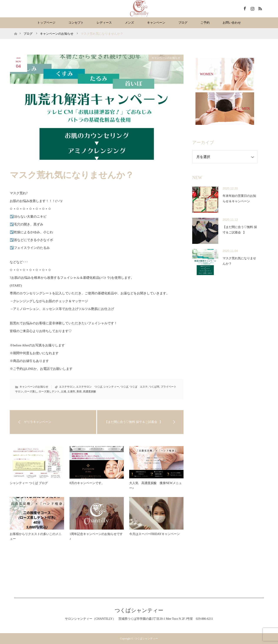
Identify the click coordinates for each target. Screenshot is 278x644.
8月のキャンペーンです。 (87, 483)
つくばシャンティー (139, 610)
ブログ (183, 23)
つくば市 (154, 387)
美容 (79, 391)
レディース (104, 23)
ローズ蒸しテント (49, 391)
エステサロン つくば (89, 387)
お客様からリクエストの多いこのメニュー (36, 536)
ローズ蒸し (31, 391)
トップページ (46, 23)
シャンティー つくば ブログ (29, 483)
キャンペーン (156, 23)
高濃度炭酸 (89, 391)
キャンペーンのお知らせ (166, 58)
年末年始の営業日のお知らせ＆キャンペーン (239, 199)
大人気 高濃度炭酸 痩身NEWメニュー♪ (156, 485)
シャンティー (111, 387)
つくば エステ (139, 387)
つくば (124, 387)
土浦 (63, 391)
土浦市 (71, 391)
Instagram (252, 8)
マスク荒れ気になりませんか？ (239, 261)
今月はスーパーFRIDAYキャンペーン (155, 534)
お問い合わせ (232, 23)
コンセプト (76, 23)
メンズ (129, 23)
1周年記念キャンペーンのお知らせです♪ (96, 536)
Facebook (244, 8)
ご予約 (205, 23)
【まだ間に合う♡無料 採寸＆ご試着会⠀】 (240, 230)
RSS (260, 8)
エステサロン (67, 387)
